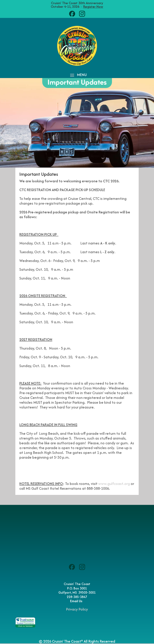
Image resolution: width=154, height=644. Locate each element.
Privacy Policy (77, 609)
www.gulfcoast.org (114, 484)
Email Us (77, 601)
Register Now (93, 7)
